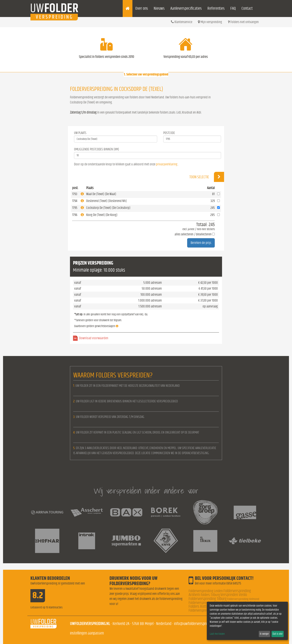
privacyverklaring (167, 164)
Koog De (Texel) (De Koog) (102, 215)
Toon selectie (207, 177)
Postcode (169, 133)
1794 (75, 201)
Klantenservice (182, 22)
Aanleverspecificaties (186, 8)
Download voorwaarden (94, 338)
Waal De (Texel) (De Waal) (101, 194)
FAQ (233, 8)
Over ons (142, 8)
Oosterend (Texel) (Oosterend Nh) (106, 201)
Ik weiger (264, 634)
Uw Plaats (80, 133)
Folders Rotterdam (202, 606)
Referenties (216, 8)
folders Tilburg (210, 595)
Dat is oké (278, 634)
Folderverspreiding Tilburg (208, 599)
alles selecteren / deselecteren (193, 234)
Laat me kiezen (217, 634)
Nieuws (159, 8)
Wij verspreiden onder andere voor (146, 491)
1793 (75, 194)
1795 (75, 208)
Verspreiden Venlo (234, 595)
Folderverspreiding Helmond (243, 599)
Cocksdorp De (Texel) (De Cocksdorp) (108, 208)
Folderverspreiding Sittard (206, 603)
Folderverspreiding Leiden (206, 591)
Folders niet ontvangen (243, 22)
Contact (247, 8)
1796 (75, 215)
